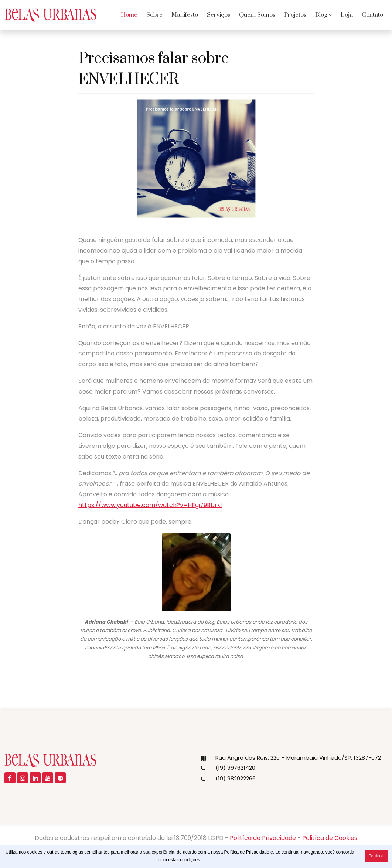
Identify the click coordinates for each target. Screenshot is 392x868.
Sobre (154, 15)
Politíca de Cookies (330, 838)
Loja (347, 15)
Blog (321, 15)
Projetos (295, 15)
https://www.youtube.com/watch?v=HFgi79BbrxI (150, 505)
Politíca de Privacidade (263, 838)
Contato (372, 15)
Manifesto (185, 15)
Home (129, 15)
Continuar (377, 856)
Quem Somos (257, 15)
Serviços (219, 15)
